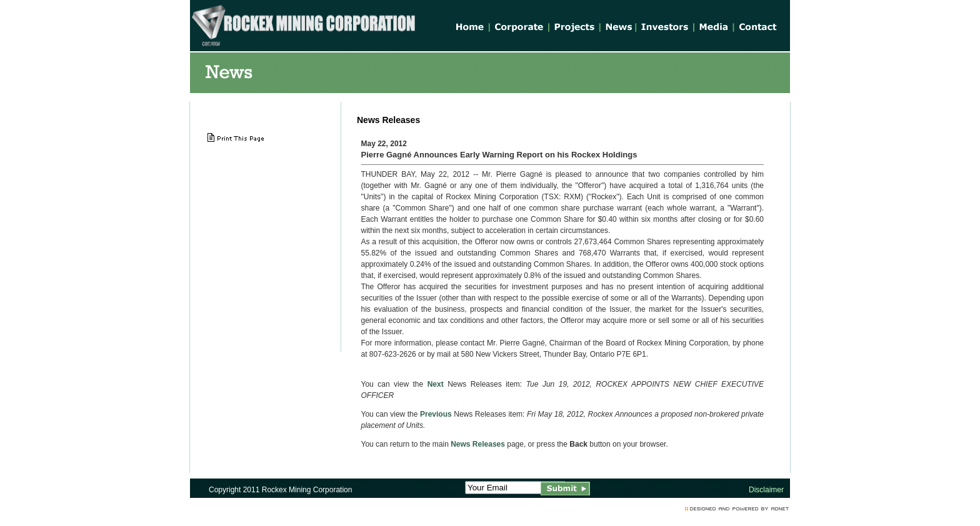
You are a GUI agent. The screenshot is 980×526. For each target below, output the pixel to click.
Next (436, 384)
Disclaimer (766, 490)
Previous (436, 414)
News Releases (478, 444)
